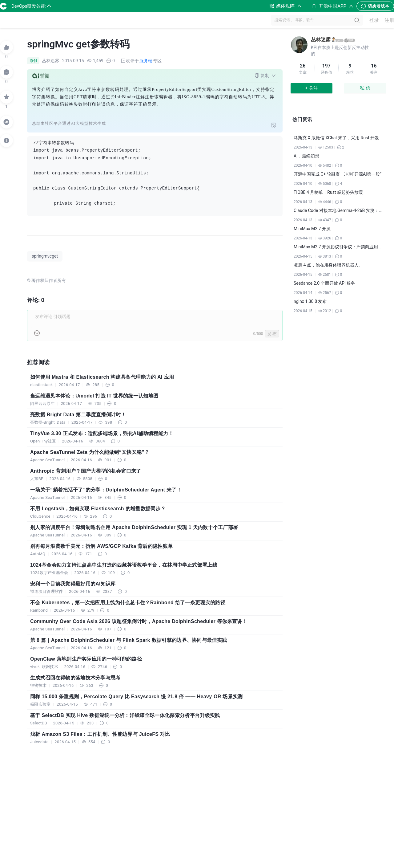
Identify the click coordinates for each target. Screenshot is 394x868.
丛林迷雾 (321, 40)
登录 (374, 20)
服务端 (146, 61)
